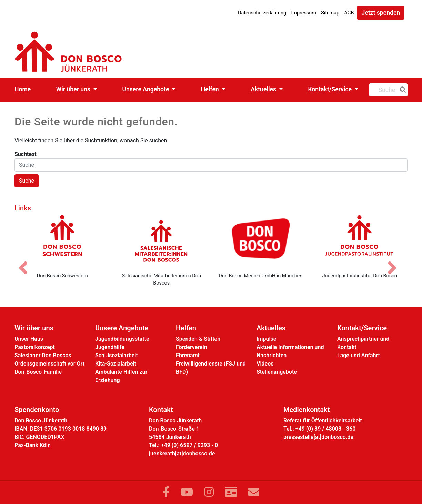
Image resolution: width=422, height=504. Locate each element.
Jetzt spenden (381, 13)
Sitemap (330, 13)
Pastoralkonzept (35, 347)
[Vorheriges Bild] (27, 262)
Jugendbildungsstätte (122, 339)
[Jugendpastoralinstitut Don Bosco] (360, 241)
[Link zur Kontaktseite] (231, 492)
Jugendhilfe (110, 347)
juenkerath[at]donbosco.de (182, 454)
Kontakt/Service (330, 89)
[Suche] (402, 90)
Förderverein (192, 347)
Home (23, 89)
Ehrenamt (188, 355)
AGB (349, 13)
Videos (265, 364)
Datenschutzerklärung (262, 13)
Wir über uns (74, 89)
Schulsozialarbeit (117, 355)
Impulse (266, 339)
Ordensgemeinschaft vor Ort (49, 364)
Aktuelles (264, 89)
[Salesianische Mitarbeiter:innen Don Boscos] (162, 241)
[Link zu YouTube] (187, 492)
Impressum (303, 13)
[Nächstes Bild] (395, 262)
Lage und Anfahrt (359, 355)
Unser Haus (29, 339)
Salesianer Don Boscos (43, 355)
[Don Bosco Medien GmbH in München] (261, 241)
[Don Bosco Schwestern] (62, 241)
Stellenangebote (277, 372)
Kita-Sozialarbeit (116, 364)
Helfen (211, 89)
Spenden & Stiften (198, 339)
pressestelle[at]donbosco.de (318, 437)
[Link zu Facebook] (166, 492)
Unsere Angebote (146, 89)
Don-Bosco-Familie (38, 372)
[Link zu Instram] (209, 492)
